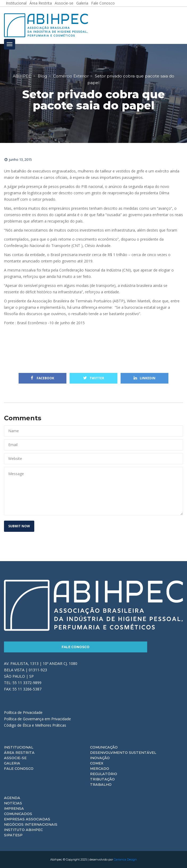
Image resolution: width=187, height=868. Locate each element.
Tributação (102, 779)
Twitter (94, 378)
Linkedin (144, 378)
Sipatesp (13, 835)
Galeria (12, 763)
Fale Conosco (76, 647)
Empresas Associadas (27, 819)
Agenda (12, 798)
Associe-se (15, 758)
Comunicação (104, 747)
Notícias (13, 803)
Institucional (19, 747)
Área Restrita (19, 752)
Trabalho (101, 784)
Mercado (100, 768)
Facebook (42, 378)
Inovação (100, 758)
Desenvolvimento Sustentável (123, 752)
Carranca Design (125, 859)
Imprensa (14, 808)
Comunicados (18, 814)
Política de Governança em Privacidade (37, 719)
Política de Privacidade (23, 712)
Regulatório (104, 774)
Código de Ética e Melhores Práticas (35, 725)
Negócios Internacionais (31, 824)
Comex (97, 763)
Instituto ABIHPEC (23, 830)
